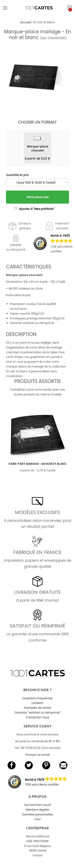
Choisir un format (37, 122)
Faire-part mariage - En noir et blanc (37, 464)
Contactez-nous (37, 717)
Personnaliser (38, 197)
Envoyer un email (38, 755)
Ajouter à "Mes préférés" (34, 209)
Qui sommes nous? (38, 805)
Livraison (37, 703)
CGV (37, 819)
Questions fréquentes (37, 698)
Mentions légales (37, 810)
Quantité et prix (17, 175)
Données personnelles (38, 814)
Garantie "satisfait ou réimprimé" (38, 713)
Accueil (25, 22)
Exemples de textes (38, 708)
